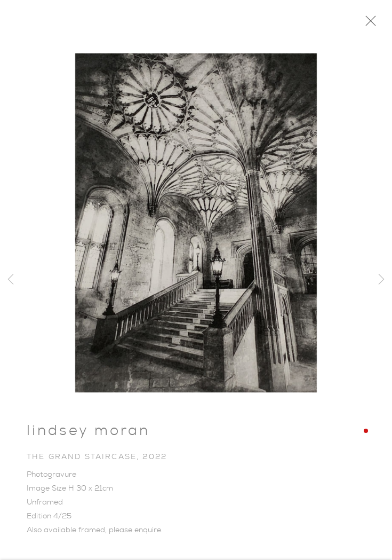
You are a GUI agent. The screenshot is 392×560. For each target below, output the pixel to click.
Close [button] (368, 24)
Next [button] (381, 280)
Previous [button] (11, 280)
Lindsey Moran (88, 433)
